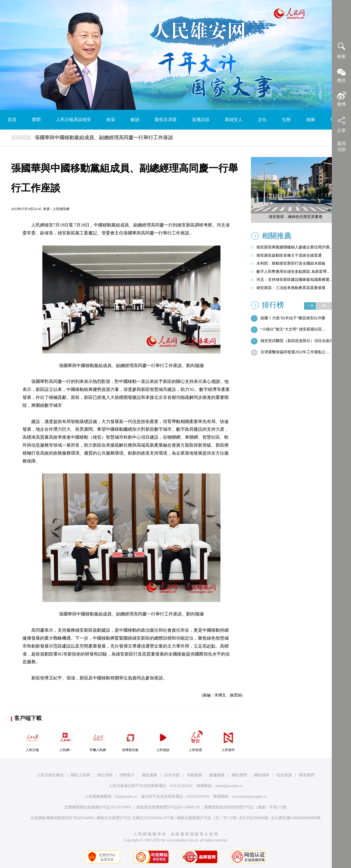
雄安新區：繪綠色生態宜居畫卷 (296, 217)
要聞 (36, 120)
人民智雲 (196, 740)
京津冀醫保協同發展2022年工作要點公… (295, 352)
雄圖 (310, 120)
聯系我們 (307, 775)
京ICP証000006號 (254, 818)
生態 (286, 120)
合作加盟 (172, 775)
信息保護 (284, 775)
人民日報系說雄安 (73, 120)
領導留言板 (130, 740)
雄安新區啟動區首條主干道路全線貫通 (289, 255)
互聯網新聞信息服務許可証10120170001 (98, 807)
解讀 (135, 120)
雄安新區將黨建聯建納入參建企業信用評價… (295, 247)
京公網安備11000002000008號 (296, 818)
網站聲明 (239, 775)
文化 (262, 120)
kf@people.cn (126, 796)
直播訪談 (201, 120)
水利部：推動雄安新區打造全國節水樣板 (291, 263)
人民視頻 (163, 740)
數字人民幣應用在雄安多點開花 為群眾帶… (293, 272)
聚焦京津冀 (166, 120)
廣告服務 (149, 775)
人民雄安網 (61, 209)
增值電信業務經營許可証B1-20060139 (168, 807)
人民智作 (228, 740)
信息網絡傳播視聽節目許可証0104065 (62, 818)
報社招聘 (105, 775)
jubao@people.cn (229, 786)
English (176, 139)
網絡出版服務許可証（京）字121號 (207, 818)
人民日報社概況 (50, 775)
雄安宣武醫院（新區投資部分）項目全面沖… (299, 341)
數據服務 (217, 775)
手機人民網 (98, 740)
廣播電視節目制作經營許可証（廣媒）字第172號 (245, 807)
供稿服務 (194, 775)
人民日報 (32, 740)
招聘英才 (127, 775)
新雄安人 (234, 120)
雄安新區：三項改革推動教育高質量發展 (291, 288)
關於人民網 (80, 775)
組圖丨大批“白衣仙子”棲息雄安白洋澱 (293, 318)
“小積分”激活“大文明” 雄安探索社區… (293, 329)
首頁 (12, 120)
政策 (111, 120)
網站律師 (262, 775)
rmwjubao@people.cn (249, 796)
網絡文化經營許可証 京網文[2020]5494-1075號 (135, 818)
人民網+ (65, 740)
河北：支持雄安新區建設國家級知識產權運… (295, 280)
